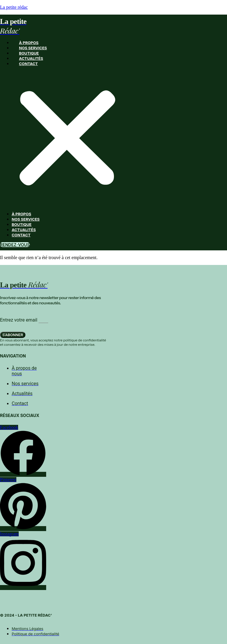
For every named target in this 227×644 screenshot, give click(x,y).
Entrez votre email (19, 320)
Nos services (33, 48)
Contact (28, 64)
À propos (29, 43)
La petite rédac (14, 7)
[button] (67, 139)
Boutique (29, 53)
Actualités (31, 58)
